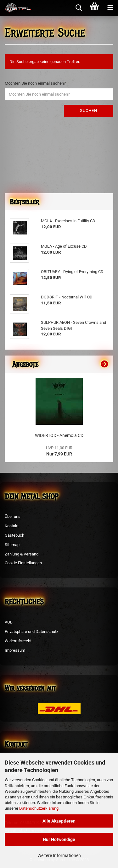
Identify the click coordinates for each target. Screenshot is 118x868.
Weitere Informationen (59, 855)
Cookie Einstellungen (23, 563)
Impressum (15, 650)
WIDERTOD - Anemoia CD (59, 435)
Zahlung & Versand (22, 554)
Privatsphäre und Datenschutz (31, 631)
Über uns (13, 516)
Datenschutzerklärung (39, 808)
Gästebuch (14, 535)
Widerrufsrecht (18, 641)
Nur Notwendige (59, 839)
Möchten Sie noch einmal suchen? (35, 83)
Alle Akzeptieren (59, 821)
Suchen (89, 110)
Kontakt (12, 526)
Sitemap (12, 545)
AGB (9, 622)
